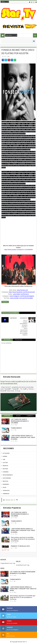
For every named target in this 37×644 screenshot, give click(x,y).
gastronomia (7, 478)
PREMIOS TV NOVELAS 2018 (20, 546)
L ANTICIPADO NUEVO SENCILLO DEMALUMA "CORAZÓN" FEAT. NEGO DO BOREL (23, 437)
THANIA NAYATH (16, 428)
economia (6, 472)
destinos (5, 469)
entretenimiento (8, 475)
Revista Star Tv (10, 500)
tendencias (6, 494)
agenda (5, 456)
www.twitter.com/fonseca (21, 294)
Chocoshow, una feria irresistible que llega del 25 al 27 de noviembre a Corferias (23, 539)
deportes (5, 466)
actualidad (6, 453)
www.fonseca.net (22, 290)
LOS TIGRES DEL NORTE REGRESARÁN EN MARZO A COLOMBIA (20, 421)
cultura (5, 463)
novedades (6, 484)
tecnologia (6, 490)
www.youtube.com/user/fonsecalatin (22, 298)
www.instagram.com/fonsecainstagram (22, 296)
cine (4, 459)
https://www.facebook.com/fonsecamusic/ (22, 292)
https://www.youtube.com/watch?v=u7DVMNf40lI (18, 250)
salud (4, 487)
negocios (5, 481)
